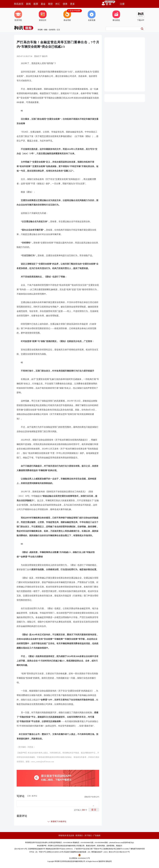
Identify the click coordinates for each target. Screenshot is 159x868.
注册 (122, 4)
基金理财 (67, 16)
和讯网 (40, 30)
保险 (46, 30)
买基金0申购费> (74, 11)
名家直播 (92, 16)
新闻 (28, 4)
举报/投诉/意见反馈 (66, 836)
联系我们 (79, 836)
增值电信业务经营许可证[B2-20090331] (59, 849)
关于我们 (88, 836)
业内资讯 (52, 30)
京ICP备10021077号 (123, 852)
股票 (36, 4)
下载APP (141, 16)
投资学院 (18, 16)
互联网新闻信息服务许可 (37, 849)
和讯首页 (19, 4)
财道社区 (43, 16)
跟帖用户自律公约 (92, 797)
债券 (65, 4)
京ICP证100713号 (21, 849)
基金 (43, 4)
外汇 (58, 4)
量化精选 (116, 16)
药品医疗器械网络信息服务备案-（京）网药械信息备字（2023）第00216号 (90, 852)
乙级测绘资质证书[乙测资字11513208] (116, 849)
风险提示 (119, 846)
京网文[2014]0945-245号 (55, 852)
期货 (50, 4)
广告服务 (97, 836)
